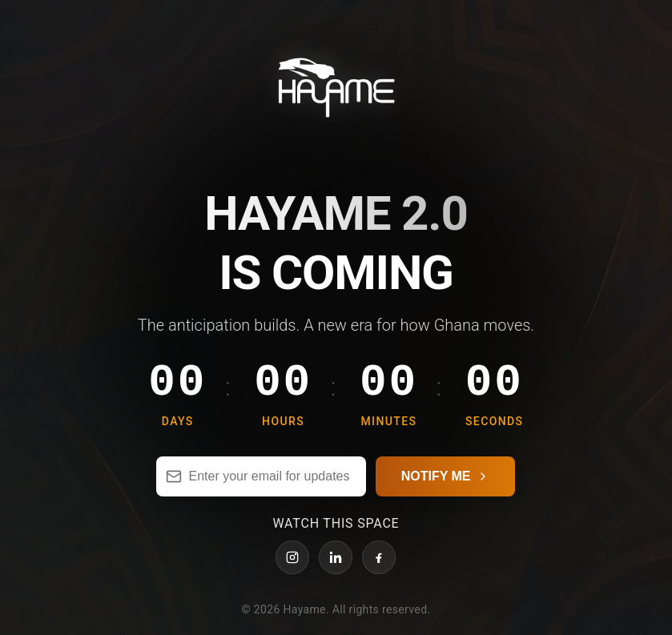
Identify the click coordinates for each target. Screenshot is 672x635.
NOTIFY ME (446, 486)
